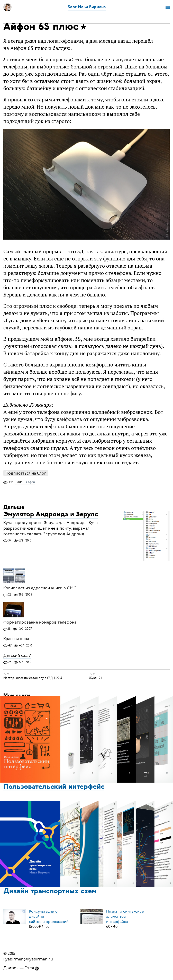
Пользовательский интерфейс (54, 787)
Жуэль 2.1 (95, 678)
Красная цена (16, 639)
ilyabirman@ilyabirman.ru (28, 959)
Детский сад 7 (17, 655)
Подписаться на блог (26, 473)
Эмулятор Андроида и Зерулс (51, 515)
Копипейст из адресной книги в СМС (40, 588)
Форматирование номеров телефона (40, 622)
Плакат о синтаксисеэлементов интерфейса (125, 916)
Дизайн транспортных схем (50, 891)
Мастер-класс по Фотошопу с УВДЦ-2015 (33, 678)
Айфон (30, 482)
